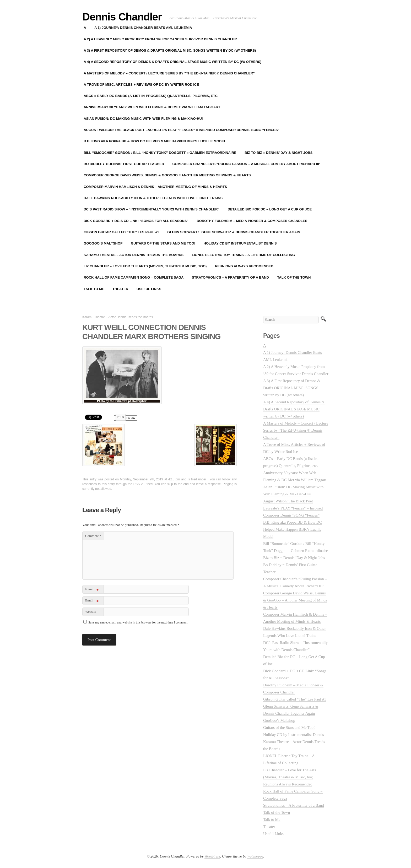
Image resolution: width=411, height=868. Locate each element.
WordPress (212, 856)
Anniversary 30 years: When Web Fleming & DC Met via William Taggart (152, 107)
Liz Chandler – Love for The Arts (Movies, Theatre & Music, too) (145, 266)
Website (91, 612)
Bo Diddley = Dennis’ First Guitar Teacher (124, 164)
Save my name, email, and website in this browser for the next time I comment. (138, 622)
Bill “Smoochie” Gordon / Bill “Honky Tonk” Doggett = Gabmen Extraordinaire (160, 153)
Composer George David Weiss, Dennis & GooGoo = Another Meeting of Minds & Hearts (167, 175)
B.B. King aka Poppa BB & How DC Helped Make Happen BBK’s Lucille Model (155, 141)
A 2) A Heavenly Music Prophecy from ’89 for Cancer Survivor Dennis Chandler (160, 39)
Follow (125, 418)
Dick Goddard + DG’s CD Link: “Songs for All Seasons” (136, 221)
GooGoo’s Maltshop (103, 243)
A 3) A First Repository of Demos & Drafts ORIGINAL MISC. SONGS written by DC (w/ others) (170, 50)
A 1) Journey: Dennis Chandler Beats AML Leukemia (143, 28)
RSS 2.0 (139, 484)
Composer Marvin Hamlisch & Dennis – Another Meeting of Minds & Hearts (155, 187)
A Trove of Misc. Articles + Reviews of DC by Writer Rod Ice (141, 85)
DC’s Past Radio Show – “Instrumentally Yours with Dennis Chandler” (152, 209)
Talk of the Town (294, 277)
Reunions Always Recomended (244, 266)
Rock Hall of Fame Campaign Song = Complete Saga (134, 277)
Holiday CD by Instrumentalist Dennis (240, 243)
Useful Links (149, 289)
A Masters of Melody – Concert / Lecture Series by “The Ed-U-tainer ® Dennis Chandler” (169, 73)
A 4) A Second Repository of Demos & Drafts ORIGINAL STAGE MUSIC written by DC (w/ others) (172, 62)
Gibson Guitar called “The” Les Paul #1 (121, 232)
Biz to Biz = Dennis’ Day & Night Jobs (278, 153)
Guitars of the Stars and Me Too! (163, 243)
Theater (120, 289)
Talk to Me (94, 289)
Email (92, 601)
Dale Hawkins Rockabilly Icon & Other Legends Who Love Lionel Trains (153, 198)
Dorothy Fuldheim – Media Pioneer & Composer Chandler (252, 221)
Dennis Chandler (122, 17)
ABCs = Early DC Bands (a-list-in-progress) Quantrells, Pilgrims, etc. (151, 96)
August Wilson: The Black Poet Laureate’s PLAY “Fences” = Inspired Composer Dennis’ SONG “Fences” (182, 130)
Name (92, 590)
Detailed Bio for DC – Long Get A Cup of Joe (270, 209)
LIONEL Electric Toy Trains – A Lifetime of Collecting (243, 255)
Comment (93, 536)
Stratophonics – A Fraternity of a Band (230, 277)
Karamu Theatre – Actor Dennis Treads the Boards (134, 255)
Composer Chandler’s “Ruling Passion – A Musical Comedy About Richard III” (247, 164)
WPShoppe (255, 856)
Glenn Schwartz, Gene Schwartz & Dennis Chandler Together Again (234, 232)
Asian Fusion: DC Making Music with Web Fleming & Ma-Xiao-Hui (143, 119)
